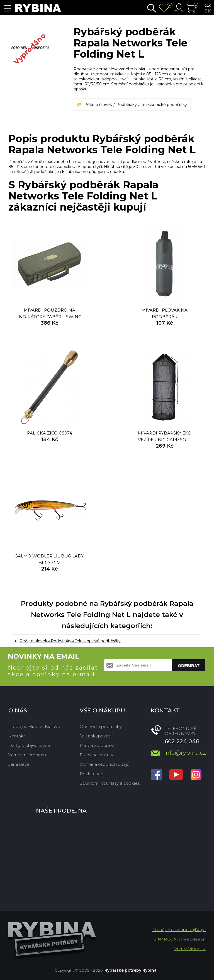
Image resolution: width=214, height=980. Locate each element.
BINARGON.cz (168, 939)
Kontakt (17, 736)
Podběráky (127, 105)
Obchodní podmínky (101, 726)
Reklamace (92, 774)
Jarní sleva (19, 764)
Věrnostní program (27, 755)
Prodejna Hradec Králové (34, 726)
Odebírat (189, 666)
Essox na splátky (96, 755)
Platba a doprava (97, 745)
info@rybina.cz (185, 753)
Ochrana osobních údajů (105, 764)
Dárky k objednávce (29, 745)
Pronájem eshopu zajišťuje (179, 930)
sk (208, 11)
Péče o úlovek (98, 105)
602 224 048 (182, 741)
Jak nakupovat (95, 736)
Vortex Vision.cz (190, 949)
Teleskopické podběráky (164, 105)
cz (208, 5)
